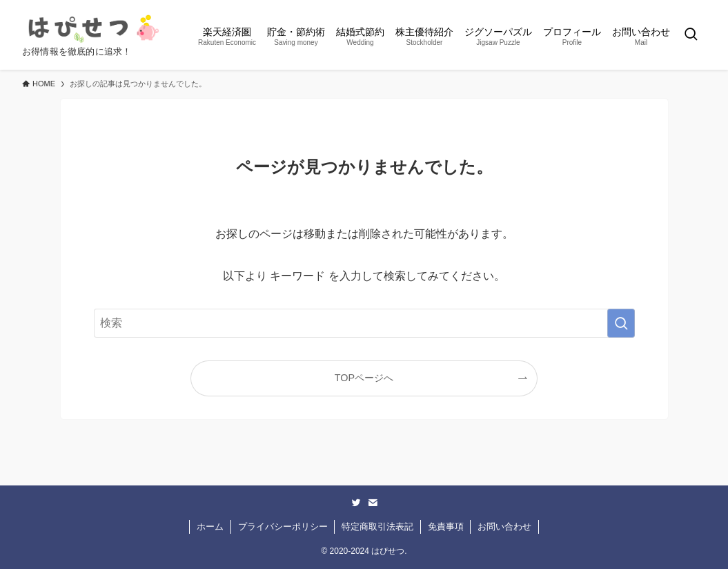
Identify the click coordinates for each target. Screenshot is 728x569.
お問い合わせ (504, 527)
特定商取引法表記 (377, 527)
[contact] (373, 503)
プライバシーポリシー (283, 527)
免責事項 (446, 527)
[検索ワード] (364, 323)
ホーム (210, 527)
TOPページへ (364, 378)
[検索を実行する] (621, 323)
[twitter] (356, 503)
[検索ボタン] (691, 35)
